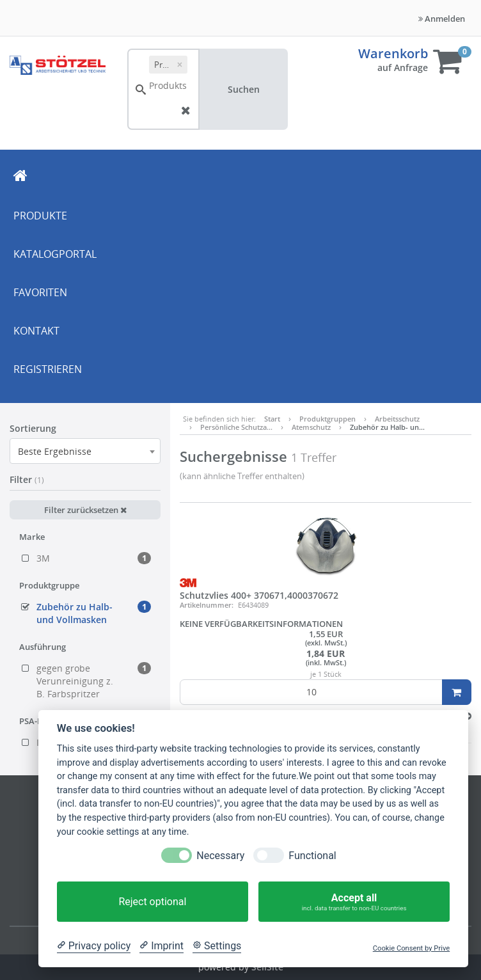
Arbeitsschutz (397, 419)
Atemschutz (311, 427)
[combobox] (85, 451)
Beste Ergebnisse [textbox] (55, 451)
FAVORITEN (40, 292)
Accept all (354, 902)
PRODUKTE (40, 216)
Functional (312, 856)
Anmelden (442, 19)
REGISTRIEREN (48, 369)
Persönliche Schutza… (236, 427)
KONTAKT (36, 331)
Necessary (220, 856)
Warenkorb (393, 53)
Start (272, 419)
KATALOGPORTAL (55, 254)
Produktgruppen (327, 419)
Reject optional (152, 902)
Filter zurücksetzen (85, 510)
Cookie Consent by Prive (411, 948)
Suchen (244, 89)
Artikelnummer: (207, 605)
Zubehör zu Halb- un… (387, 427)
